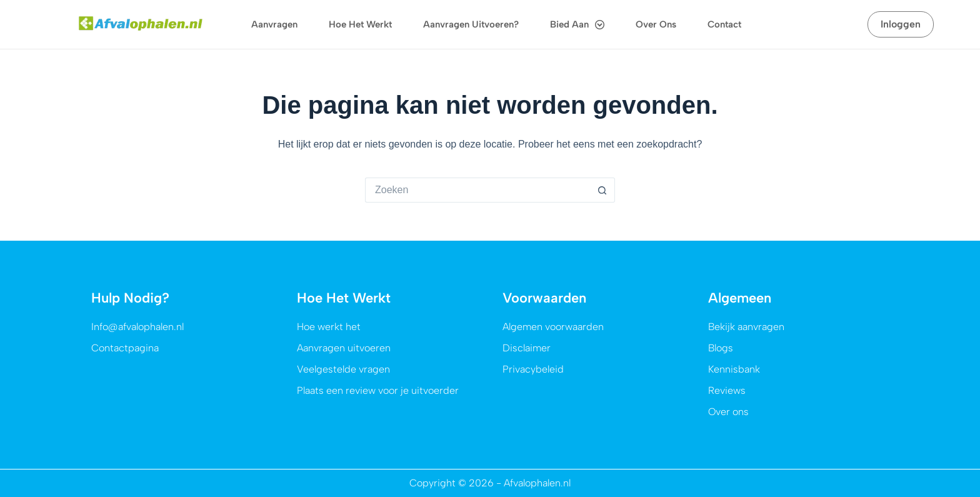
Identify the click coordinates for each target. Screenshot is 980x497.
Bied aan (577, 25)
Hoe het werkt (360, 24)
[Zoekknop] (602, 190)
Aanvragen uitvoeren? (471, 24)
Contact (724, 24)
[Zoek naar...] (477, 190)
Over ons (656, 24)
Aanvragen (274, 24)
